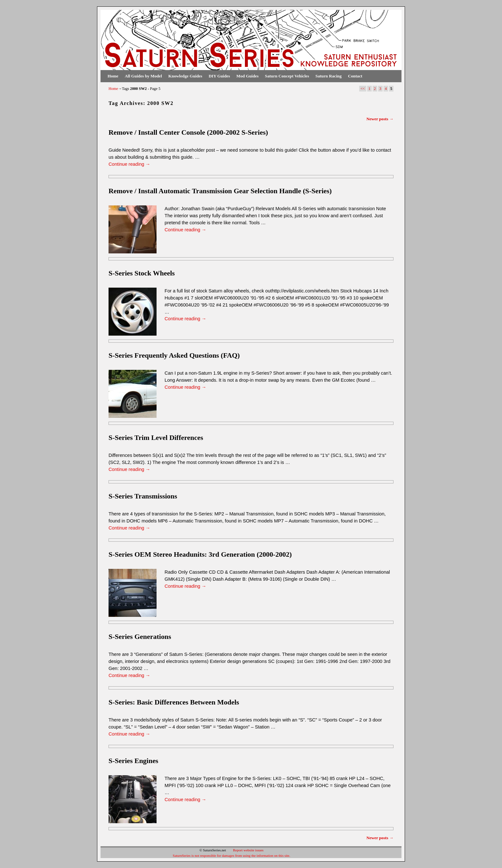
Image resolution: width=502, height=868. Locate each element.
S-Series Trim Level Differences (156, 438)
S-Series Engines (133, 761)
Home (113, 76)
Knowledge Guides (185, 76)
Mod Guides (247, 76)
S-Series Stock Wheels (142, 273)
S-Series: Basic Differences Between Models (174, 702)
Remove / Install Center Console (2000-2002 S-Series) (188, 132)
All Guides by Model (143, 76)
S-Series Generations (140, 637)
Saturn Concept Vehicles (287, 76)
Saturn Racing (328, 76)
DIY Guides (219, 76)
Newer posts (380, 119)
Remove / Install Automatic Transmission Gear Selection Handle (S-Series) (220, 191)
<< (363, 89)
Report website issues (248, 850)
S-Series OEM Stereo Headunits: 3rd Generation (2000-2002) (200, 554)
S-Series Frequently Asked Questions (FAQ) (174, 355)
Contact (355, 76)
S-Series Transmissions (143, 496)
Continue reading (129, 164)
